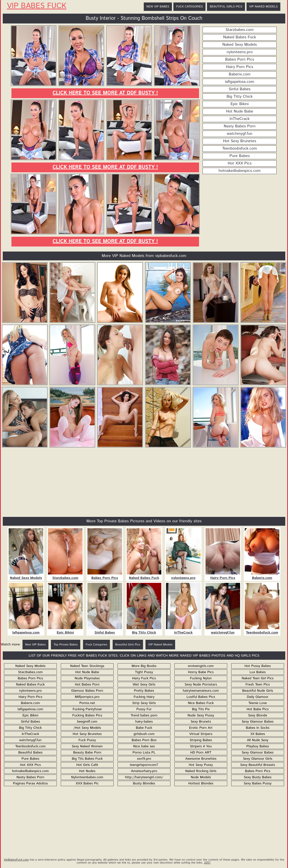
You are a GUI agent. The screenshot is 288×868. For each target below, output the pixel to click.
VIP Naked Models (263, 7)
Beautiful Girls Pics (226, 7)
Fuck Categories (189, 7)
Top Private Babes (66, 645)
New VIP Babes (158, 7)
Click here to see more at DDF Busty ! (105, 93)
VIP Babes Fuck (37, 6)
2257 (207, 863)
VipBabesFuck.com (16, 860)
